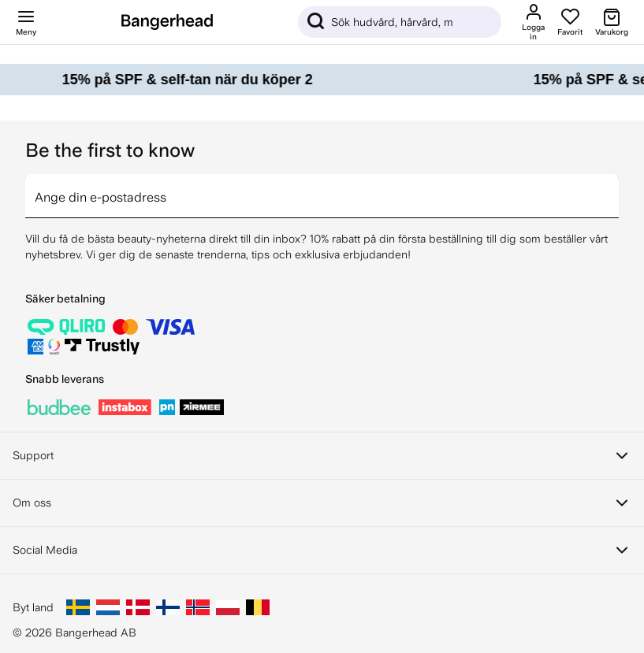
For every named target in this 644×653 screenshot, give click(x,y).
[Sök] (400, 22)
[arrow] (612, 187)
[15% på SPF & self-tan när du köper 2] (322, 80)
